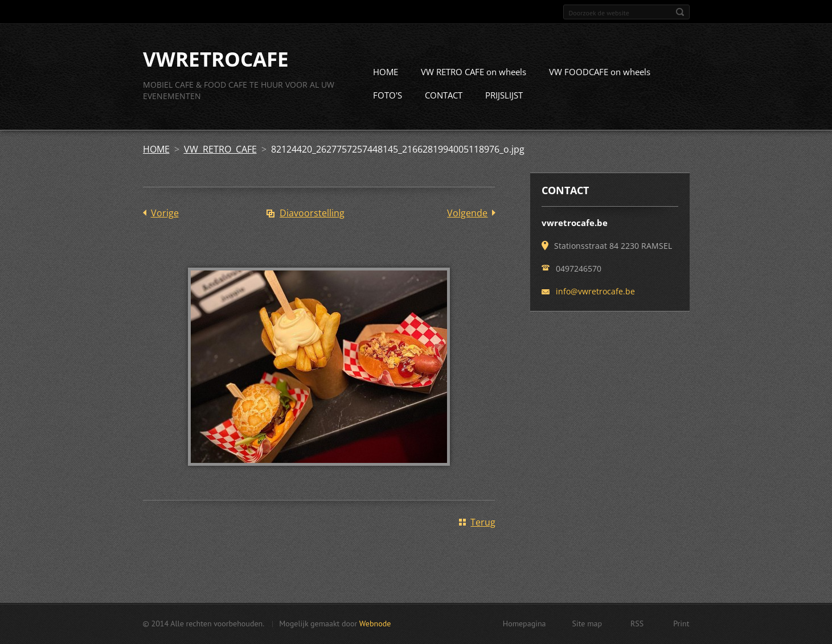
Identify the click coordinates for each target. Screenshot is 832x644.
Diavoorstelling (312, 213)
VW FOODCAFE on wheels (600, 72)
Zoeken (680, 12)
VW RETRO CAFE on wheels (474, 72)
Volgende (467, 213)
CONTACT (444, 95)
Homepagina (524, 624)
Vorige (165, 213)
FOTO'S (388, 95)
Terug (483, 522)
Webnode (375, 624)
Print (681, 624)
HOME (386, 72)
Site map (587, 624)
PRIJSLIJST (504, 95)
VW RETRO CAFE (220, 149)
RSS (637, 624)
